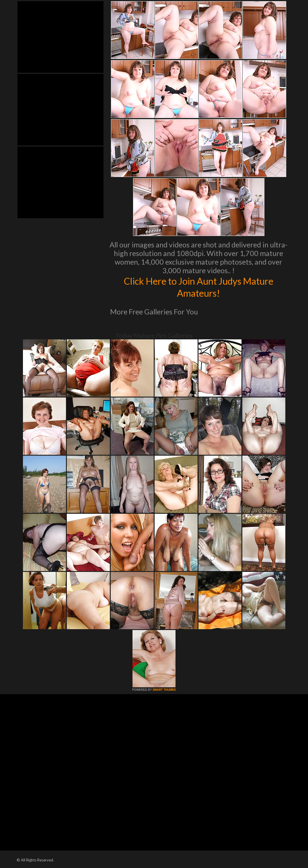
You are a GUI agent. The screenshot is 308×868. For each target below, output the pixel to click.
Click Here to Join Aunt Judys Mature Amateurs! (199, 287)
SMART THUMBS (164, 690)
